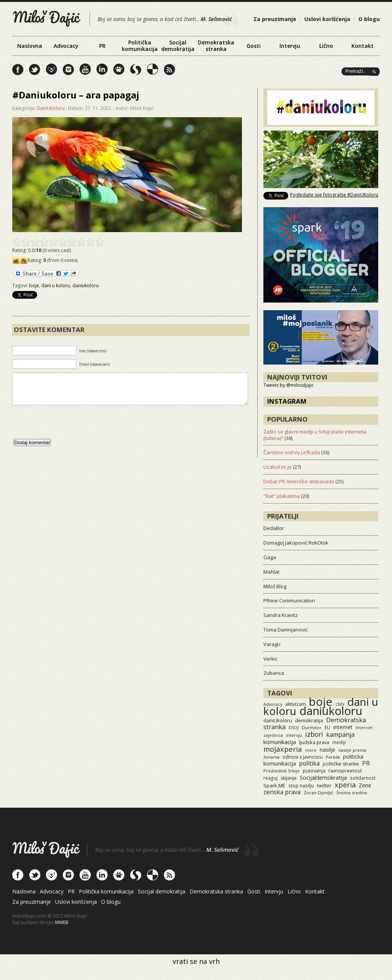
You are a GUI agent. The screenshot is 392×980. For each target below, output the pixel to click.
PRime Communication (289, 600)
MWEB (62, 922)
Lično (326, 46)
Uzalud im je (278, 467)
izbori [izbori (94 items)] (314, 734)
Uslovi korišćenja (327, 19)
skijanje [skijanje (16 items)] (289, 778)
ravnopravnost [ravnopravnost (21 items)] (345, 771)
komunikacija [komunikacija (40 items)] (280, 742)
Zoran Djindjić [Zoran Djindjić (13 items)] (318, 793)
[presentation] (70, 430)
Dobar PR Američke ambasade (299, 481)
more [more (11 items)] (311, 750)
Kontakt (363, 46)
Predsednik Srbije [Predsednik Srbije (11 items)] (282, 771)
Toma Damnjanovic (286, 630)
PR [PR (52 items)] (366, 763)
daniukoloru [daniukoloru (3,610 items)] (331, 711)
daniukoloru (86, 285)
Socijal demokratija (178, 46)
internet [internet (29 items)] (343, 727)
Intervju (290, 46)
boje (34, 285)
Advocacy (66, 46)
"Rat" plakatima (282, 496)
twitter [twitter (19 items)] (324, 786)
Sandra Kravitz (281, 615)
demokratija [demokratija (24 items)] (309, 720)
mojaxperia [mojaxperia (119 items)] (283, 749)
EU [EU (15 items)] (327, 727)
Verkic (270, 659)
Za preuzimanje (275, 19)
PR (102, 46)
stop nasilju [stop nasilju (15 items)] (301, 785)
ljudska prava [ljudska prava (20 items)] (314, 742)
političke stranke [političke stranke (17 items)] (341, 764)
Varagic (272, 644)
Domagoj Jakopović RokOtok (296, 543)
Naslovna (30, 46)
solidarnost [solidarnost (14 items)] (363, 778)
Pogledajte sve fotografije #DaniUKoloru (334, 195)
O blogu (369, 19)
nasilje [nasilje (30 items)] (327, 750)
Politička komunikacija (140, 46)
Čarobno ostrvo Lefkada (292, 452)
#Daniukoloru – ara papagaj (76, 95)
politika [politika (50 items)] (309, 763)
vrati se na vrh (196, 961)
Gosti (254, 46)
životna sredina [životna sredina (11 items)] (352, 793)
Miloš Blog (275, 586)
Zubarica (274, 673)
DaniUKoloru (51, 108)
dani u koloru (56, 285)
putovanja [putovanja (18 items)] (314, 771)
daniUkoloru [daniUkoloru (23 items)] (278, 720)
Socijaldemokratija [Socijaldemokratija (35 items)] (323, 777)
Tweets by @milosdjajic (289, 385)
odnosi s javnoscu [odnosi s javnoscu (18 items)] (303, 757)
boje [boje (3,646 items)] (321, 702)
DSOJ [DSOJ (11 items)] (294, 727)
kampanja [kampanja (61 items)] (340, 735)
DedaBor (274, 528)
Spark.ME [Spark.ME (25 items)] (274, 785)
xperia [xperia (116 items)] (345, 784)
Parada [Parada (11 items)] (333, 757)
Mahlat (271, 572)
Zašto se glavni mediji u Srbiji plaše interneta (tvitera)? (315, 435)
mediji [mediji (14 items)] (339, 742)
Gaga (270, 557)
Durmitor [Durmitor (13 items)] (312, 727)
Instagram (287, 401)
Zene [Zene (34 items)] (365, 785)
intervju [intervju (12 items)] (294, 735)
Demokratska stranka (216, 46)
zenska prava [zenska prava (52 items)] (282, 792)
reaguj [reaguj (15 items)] (270, 778)
